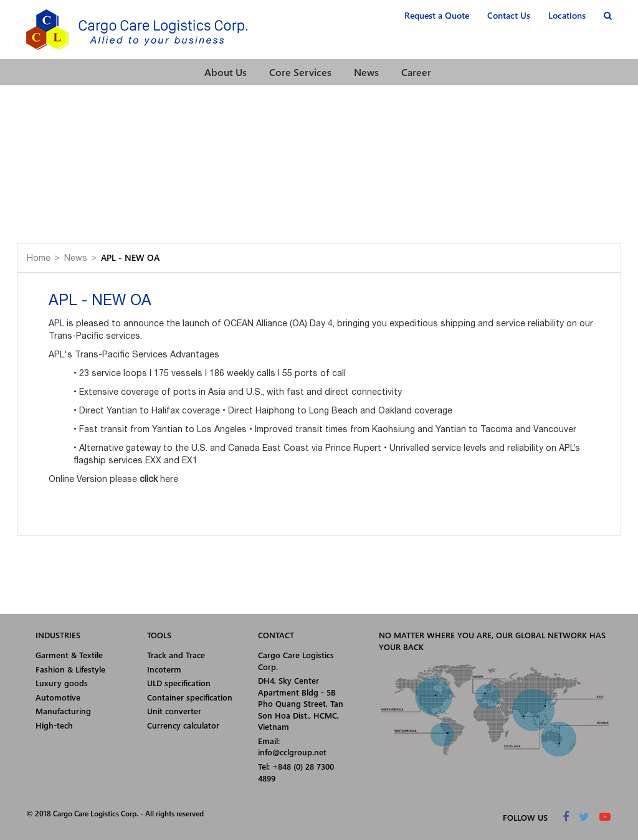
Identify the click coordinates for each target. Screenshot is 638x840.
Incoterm (164, 669)
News (366, 72)
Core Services (300, 72)
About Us (226, 72)
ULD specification (179, 683)
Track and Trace (176, 655)
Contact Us (509, 15)
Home (39, 258)
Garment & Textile (69, 655)
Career (416, 72)
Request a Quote (437, 15)
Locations (567, 15)
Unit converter (174, 711)
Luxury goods (62, 683)
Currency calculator (183, 725)
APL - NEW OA (130, 257)
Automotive (58, 697)
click (149, 479)
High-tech (54, 725)
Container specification (190, 697)
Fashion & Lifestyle (70, 669)
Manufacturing (63, 711)
